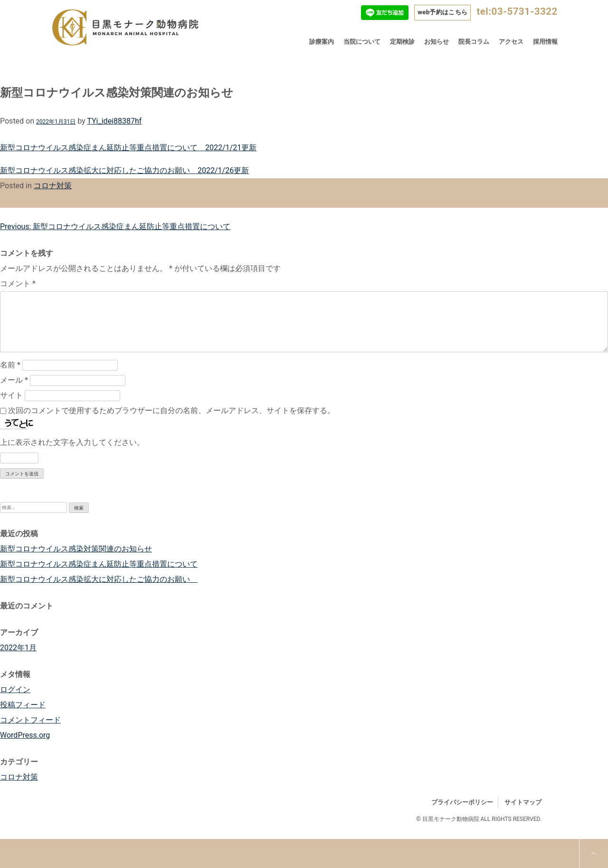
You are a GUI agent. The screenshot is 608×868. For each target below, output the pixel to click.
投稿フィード (23, 705)
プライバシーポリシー (462, 802)
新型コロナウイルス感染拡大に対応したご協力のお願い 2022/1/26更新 (124, 170)
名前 (10, 365)
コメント (18, 284)
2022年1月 (18, 648)
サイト (11, 395)
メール (14, 380)
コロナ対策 (53, 186)
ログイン (15, 690)
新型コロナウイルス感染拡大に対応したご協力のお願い (99, 579)
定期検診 (402, 42)
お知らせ (437, 42)
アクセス (511, 42)
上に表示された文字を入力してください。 (72, 442)
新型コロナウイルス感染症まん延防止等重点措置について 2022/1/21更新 (128, 148)
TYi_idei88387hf (114, 121)
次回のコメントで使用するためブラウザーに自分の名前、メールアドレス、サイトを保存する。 (171, 410)
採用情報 (545, 42)
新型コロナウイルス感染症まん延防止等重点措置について (99, 564)
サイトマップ (523, 802)
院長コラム (474, 42)
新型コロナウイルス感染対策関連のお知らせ (76, 549)
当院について (362, 42)
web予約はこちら (442, 12)
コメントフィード (30, 720)
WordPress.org (25, 735)
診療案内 (322, 42)
